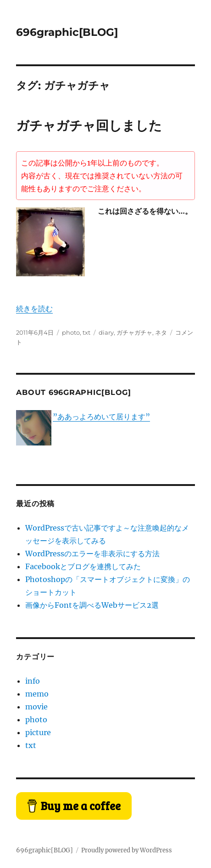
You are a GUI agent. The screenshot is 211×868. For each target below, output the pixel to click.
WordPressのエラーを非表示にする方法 (92, 554)
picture (38, 732)
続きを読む (34, 308)
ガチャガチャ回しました (89, 126)
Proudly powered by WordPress (127, 850)
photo (71, 332)
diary (106, 332)
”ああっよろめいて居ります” (101, 417)
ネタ (161, 332)
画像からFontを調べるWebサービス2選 (92, 605)
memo (37, 694)
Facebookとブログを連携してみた (83, 566)
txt (86, 332)
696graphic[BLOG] (67, 32)
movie (36, 707)
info (33, 681)
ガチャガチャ (134, 332)
